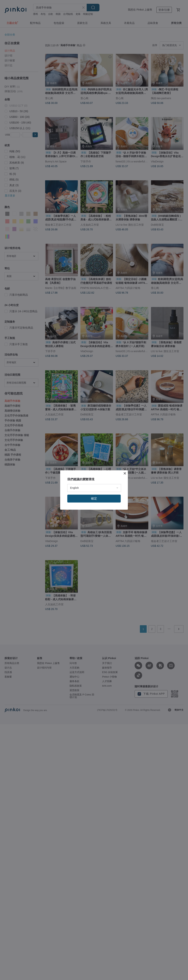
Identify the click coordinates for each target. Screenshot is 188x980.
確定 (94, 498)
